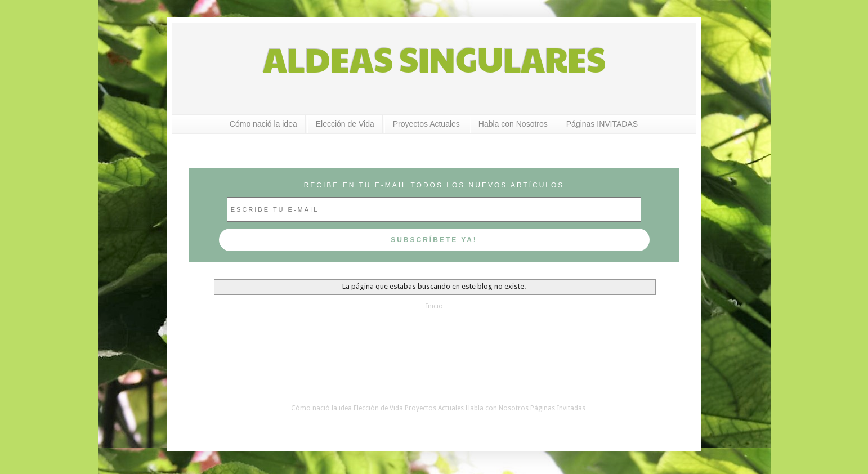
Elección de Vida (345, 124)
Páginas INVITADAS (602, 124)
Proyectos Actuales (426, 124)
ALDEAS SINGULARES (434, 59)
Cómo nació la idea (263, 124)
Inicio (434, 306)
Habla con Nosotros (513, 124)
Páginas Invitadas (558, 408)
